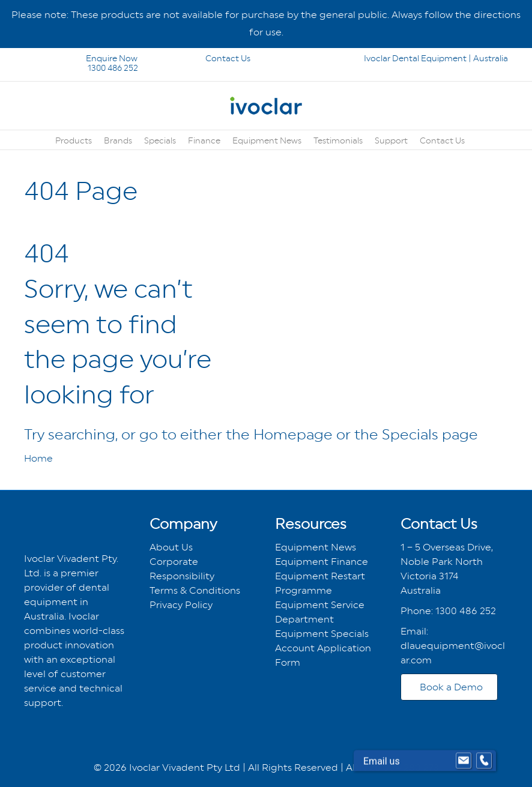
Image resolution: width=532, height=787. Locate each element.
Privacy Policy (181, 605)
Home (38, 458)
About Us (171, 547)
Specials (160, 140)
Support (391, 140)
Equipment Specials (322, 634)
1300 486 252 (97, 68)
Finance (204, 140)
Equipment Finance (322, 562)
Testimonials (338, 140)
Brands (118, 140)
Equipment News (267, 140)
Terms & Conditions (195, 590)
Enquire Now (82, 58)
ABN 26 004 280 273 (392, 767)
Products (74, 140)
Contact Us (211, 58)
